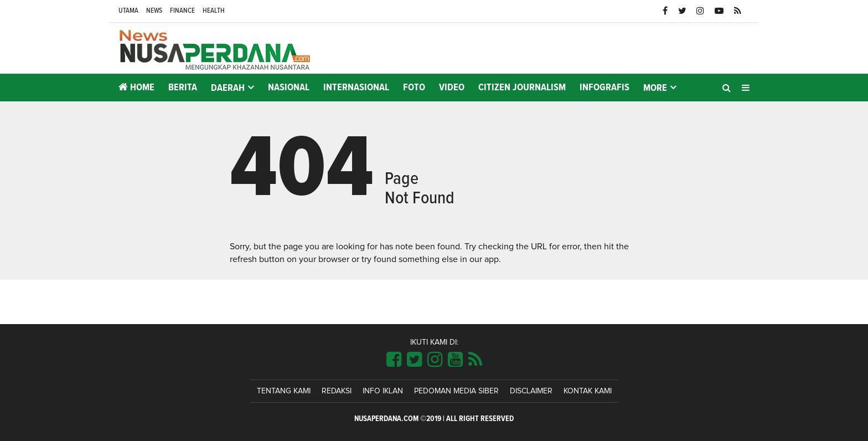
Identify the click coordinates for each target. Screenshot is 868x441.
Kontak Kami (588, 391)
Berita (183, 88)
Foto (414, 88)
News (154, 11)
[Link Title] (394, 360)
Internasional (356, 88)
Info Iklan (383, 391)
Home (136, 87)
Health (214, 11)
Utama (128, 11)
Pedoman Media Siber (456, 391)
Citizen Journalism (522, 88)
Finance (182, 11)
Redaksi (337, 391)
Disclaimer (531, 391)
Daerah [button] (228, 88)
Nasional (289, 88)
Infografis (604, 88)
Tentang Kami (284, 391)
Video (452, 88)
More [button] (655, 88)
